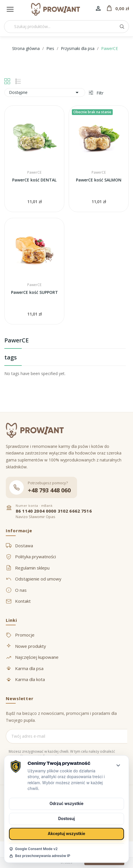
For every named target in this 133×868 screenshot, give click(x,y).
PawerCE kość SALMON (99, 180)
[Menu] (10, 9)
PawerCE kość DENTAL (34, 180)
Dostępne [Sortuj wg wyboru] (45, 92)
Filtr (99, 93)
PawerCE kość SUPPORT (34, 292)
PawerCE (17, 341)
